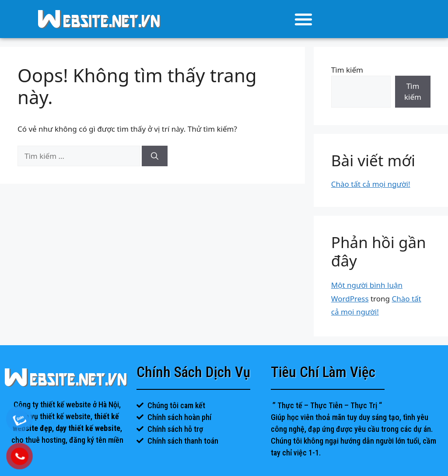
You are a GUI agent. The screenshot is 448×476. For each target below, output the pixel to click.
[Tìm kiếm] (155, 156)
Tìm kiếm (347, 70)
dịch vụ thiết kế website (53, 416)
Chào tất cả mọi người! (371, 184)
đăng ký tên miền (96, 440)
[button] (304, 19)
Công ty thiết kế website (52, 404)
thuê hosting (45, 440)
